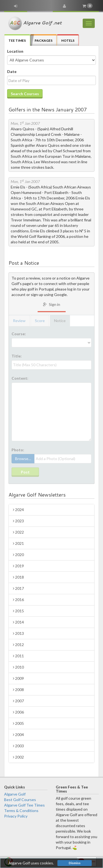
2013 (18, 633)
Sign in (52, 304)
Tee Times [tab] (17, 40)
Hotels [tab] (68, 40)
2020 (18, 555)
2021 (18, 543)
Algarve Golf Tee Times (24, 805)
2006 (18, 712)
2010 (18, 667)
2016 (18, 600)
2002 (18, 757)
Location (15, 51)
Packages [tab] (44, 40)
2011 (18, 656)
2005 (18, 723)
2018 (18, 577)
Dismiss (75, 863)
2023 (18, 521)
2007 (18, 701)
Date (12, 71)
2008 (18, 690)
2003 (18, 746)
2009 (18, 678)
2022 (18, 532)
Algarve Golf (15, 794)
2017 (18, 588)
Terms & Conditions (21, 811)
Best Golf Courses (20, 800)
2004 (18, 735)
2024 (18, 510)
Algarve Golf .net (35, 23)
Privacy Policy (16, 816)
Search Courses (25, 94)
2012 (18, 645)
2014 (18, 622)
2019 (18, 566)
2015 (18, 611)
